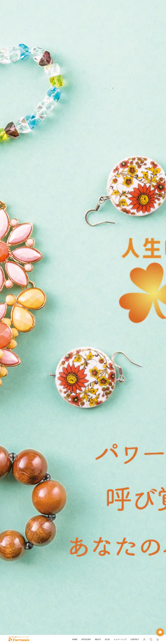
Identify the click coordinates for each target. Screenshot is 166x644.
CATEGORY (86, 639)
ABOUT (98, 639)
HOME (75, 639)
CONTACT (135, 639)
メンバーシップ (120, 639)
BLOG (107, 639)
